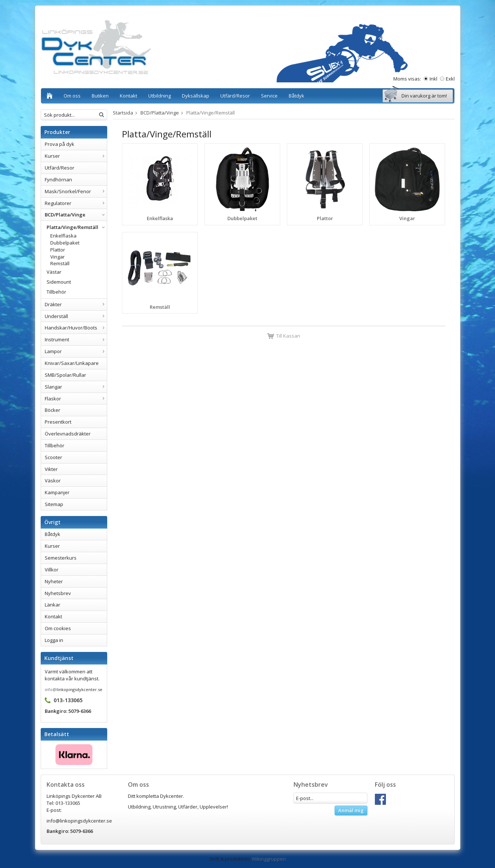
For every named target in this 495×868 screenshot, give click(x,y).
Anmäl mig (351, 810)
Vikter (51, 469)
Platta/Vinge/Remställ (77, 227)
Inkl (433, 79)
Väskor (53, 481)
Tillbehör (56, 292)
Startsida (123, 113)
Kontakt (128, 96)
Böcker (52, 410)
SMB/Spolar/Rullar (65, 375)
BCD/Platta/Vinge (76, 215)
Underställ (76, 316)
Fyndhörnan (58, 180)
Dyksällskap (196, 96)
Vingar (57, 257)
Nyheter (54, 581)
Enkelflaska (63, 236)
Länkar (52, 605)
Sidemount (59, 282)
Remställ (60, 263)
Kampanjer (57, 492)
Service (269, 96)
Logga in (54, 640)
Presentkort (58, 422)
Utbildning (160, 96)
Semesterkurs (61, 558)
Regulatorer (76, 203)
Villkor (52, 570)
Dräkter (76, 304)
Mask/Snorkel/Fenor (76, 191)
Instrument (76, 339)
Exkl (450, 79)
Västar (54, 272)
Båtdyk (296, 96)
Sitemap (54, 504)
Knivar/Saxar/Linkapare (72, 363)
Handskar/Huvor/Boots (76, 328)
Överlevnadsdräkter (68, 434)
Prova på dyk (60, 144)
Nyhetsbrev (58, 593)
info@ (51, 689)
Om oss (72, 96)
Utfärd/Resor (235, 96)
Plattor (58, 250)
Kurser (76, 156)
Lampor (76, 351)
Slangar (76, 387)
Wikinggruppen (269, 859)
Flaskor (76, 399)
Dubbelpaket (65, 243)
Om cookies (58, 628)
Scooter (53, 457)
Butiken (100, 96)
